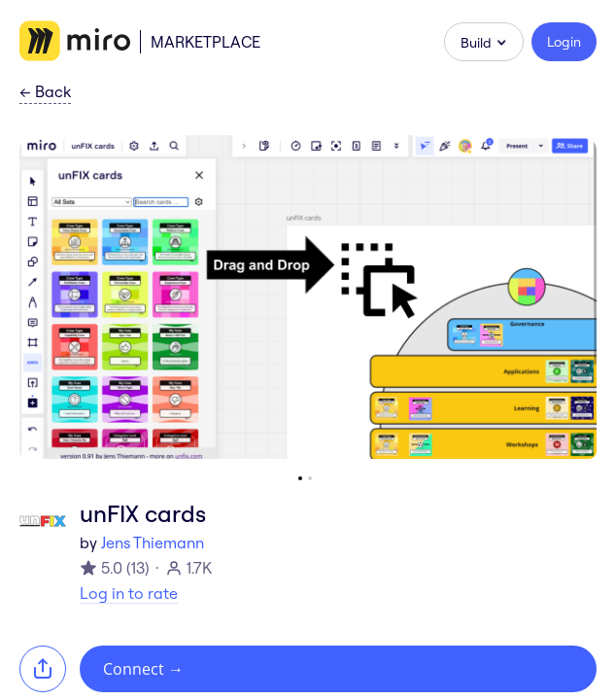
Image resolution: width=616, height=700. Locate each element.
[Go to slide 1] (300, 478)
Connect (143, 669)
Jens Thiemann (153, 542)
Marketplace (205, 42)
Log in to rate (129, 593)
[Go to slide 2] (310, 478)
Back (45, 92)
